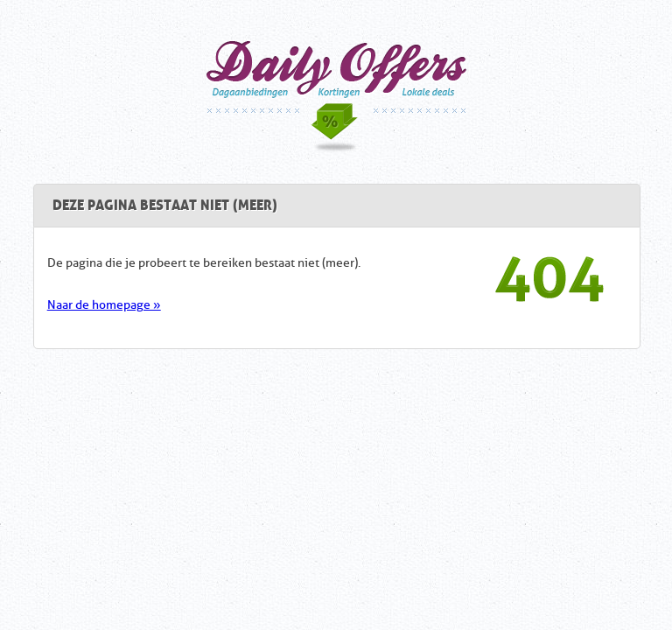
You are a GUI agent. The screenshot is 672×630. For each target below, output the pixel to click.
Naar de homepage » (104, 305)
